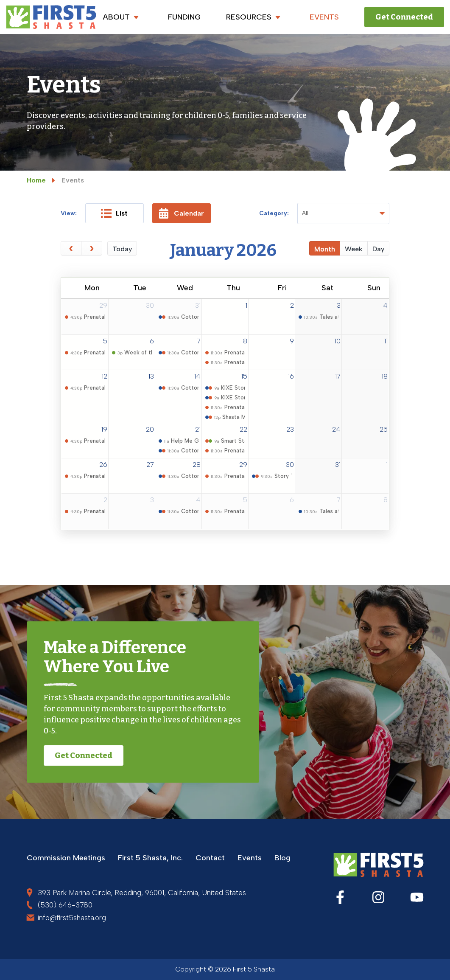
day (378, 249)
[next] (92, 248)
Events (250, 858)
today (122, 249)
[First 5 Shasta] (51, 17)
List (114, 213)
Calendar (182, 213)
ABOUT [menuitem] (123, 17)
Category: (274, 213)
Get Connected (404, 17)
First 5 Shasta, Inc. (150, 858)
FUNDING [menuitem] (184, 17)
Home (36, 180)
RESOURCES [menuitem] (255, 17)
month (325, 249)
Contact (210, 858)
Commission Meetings (66, 858)
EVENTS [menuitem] (324, 17)
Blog (282, 858)
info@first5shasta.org (72, 918)
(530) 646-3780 (65, 905)
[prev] (71, 248)
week (354, 249)
